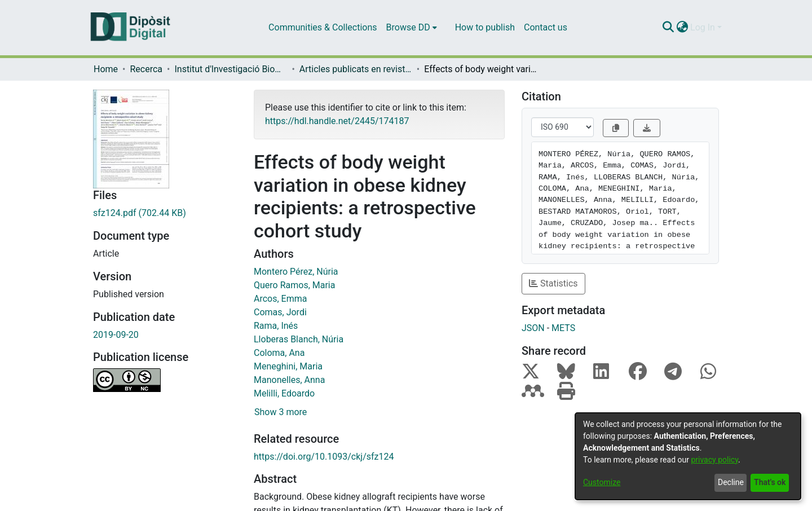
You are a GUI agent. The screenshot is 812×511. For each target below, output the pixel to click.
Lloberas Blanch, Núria (299, 339)
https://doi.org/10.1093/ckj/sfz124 (324, 457)
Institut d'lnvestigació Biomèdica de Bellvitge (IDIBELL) (231, 69)
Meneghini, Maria (288, 366)
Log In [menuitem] (703, 27)
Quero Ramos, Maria (294, 285)
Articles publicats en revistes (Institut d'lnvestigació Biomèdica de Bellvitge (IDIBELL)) (356, 69)
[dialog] (688, 456)
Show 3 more (281, 412)
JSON (533, 328)
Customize (602, 482)
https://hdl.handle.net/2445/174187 (337, 121)
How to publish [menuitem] (485, 27)
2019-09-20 (116, 335)
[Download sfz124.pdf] (165, 213)
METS (563, 328)
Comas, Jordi (280, 312)
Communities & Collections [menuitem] (323, 27)
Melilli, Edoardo (284, 393)
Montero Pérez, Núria (296, 272)
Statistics (553, 283)
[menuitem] (412, 28)
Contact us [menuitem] (546, 27)
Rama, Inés (276, 326)
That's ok (770, 482)
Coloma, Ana (279, 353)
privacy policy (714, 460)
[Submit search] (668, 28)
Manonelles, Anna (289, 380)
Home (106, 69)
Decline (731, 482)
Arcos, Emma (280, 299)
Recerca (146, 69)
